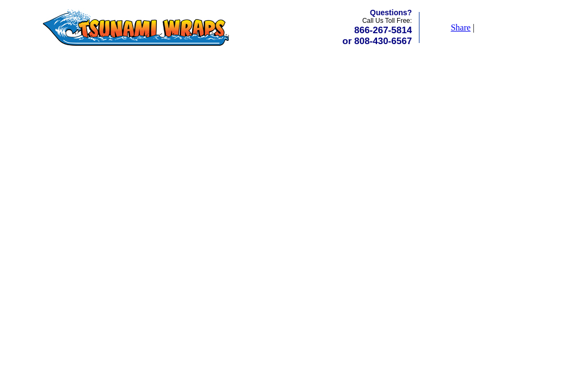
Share (460, 27)
